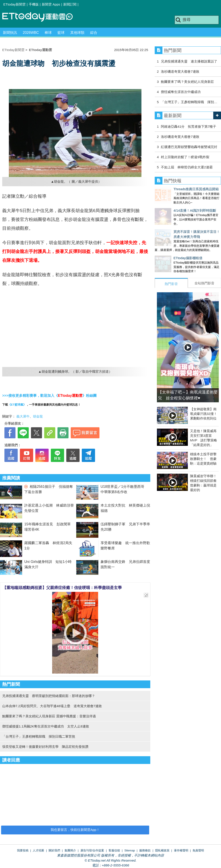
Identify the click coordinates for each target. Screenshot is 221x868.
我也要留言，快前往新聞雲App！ (75, 830)
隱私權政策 (162, 850)
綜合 (94, 33)
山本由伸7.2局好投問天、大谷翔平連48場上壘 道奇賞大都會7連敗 (52, 706)
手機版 (34, 4)
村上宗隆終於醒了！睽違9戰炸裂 (185, 157)
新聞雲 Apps (51, 4)
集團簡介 (70, 850)
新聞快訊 (10, 33)
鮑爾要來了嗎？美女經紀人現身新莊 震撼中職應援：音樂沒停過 (49, 716)
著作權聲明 (181, 850)
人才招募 (38, 850)
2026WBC (31, 33)
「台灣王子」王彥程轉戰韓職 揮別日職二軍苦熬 (39, 736)
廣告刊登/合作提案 (92, 850)
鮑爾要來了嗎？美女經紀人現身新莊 (187, 82)
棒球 (48, 33)
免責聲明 (198, 850)
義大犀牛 (23, 416)
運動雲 (41, 17)
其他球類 (77, 33)
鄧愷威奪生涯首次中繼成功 (181, 92)
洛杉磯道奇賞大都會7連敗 (180, 71)
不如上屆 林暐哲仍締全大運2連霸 (187, 167)
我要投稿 (23, 850)
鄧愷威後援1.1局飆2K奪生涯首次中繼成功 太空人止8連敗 (46, 726)
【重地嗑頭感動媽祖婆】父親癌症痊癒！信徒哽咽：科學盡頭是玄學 (62, 588)
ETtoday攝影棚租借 (169, 249)
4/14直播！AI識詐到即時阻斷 (176, 206)
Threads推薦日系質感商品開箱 (177, 189)
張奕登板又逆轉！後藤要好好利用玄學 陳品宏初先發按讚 (45, 747)
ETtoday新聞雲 (14, 4)
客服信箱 (114, 850)
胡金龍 (38, 416)
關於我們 (54, 850)
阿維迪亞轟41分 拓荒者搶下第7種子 (189, 126)
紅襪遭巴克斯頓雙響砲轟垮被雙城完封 (189, 147)
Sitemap (130, 850)
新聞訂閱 (70, 4)
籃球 (61, 33)
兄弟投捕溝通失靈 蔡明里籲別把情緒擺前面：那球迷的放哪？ (49, 696)
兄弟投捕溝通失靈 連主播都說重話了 (189, 61)
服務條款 (145, 850)
